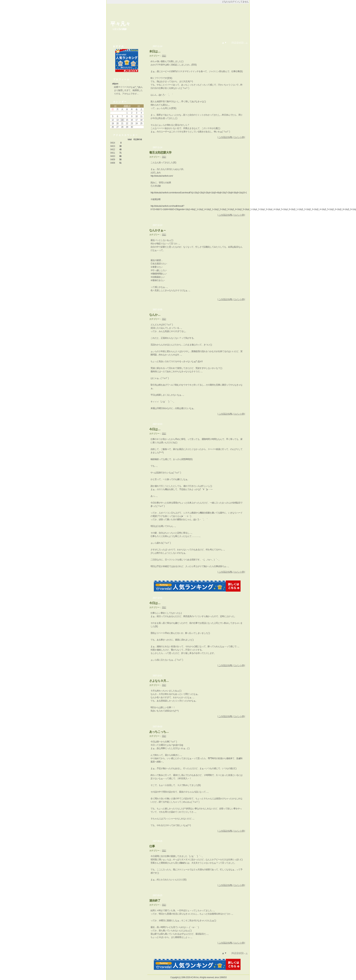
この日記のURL (226, 137)
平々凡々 (120, 24)
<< (115, 106)
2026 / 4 (127, 106)
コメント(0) (239, 137)
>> (139, 106)
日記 (164, 56)
